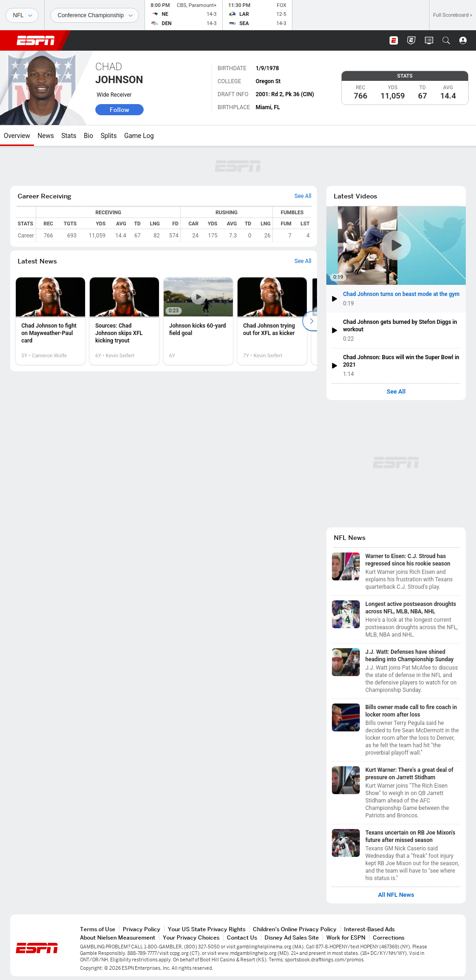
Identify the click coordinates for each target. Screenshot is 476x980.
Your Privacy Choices (191, 937)
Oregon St (268, 81)
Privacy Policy (142, 929)
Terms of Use (98, 929)
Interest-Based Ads (369, 929)
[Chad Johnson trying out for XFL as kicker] (272, 321)
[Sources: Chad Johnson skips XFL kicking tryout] (124, 321)
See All (396, 392)
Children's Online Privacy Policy (295, 929)
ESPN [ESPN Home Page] (36, 40)
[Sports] (22, 15)
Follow (119, 110)
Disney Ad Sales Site (292, 937)
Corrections (389, 937)
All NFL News (396, 895)
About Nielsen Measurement (118, 937)
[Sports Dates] (95, 15)
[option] (50, 321)
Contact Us (242, 937)
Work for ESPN (346, 937)
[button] (446, 40)
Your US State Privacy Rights (207, 929)
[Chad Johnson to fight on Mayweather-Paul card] (50, 321)
